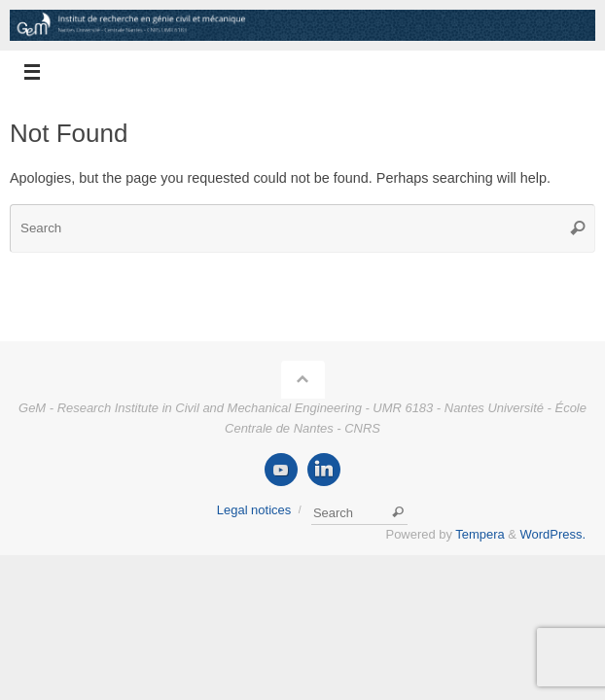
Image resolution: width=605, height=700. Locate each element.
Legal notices (254, 510)
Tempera (480, 534)
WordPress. (553, 534)
